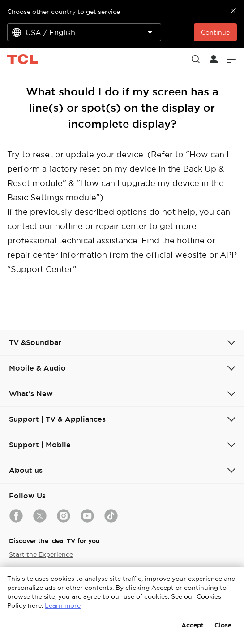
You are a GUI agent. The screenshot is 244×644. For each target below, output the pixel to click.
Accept (193, 625)
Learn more (63, 605)
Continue (215, 32)
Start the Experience (41, 554)
